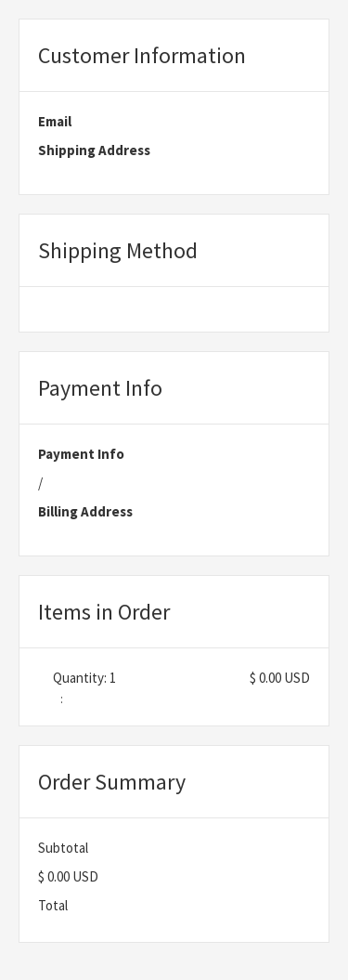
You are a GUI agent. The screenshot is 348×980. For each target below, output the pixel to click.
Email (55, 121)
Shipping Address (94, 150)
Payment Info (81, 454)
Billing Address (85, 511)
